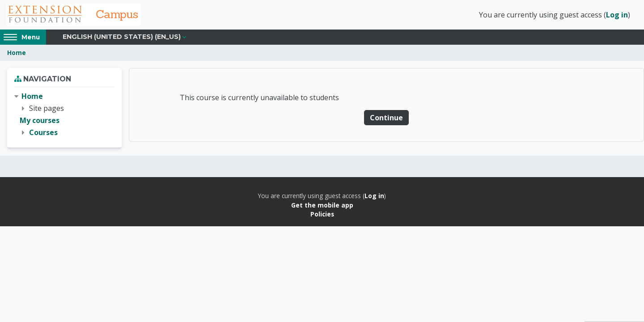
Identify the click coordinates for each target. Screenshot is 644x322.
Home (17, 53)
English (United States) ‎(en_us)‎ (122, 37)
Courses (43, 132)
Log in (617, 15)
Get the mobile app (322, 205)
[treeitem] (64, 115)
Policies (322, 214)
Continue (386, 118)
